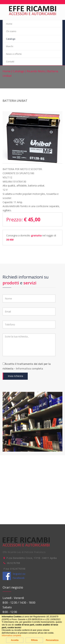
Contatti (10, 62)
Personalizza (52, 640)
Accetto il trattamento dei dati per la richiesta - (27, 366)
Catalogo (11, 39)
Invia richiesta (15, 376)
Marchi (10, 46)
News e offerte (14, 54)
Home (9, 24)
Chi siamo (11, 31)
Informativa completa (29, 368)
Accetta (15, 640)
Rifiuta (34, 640)
